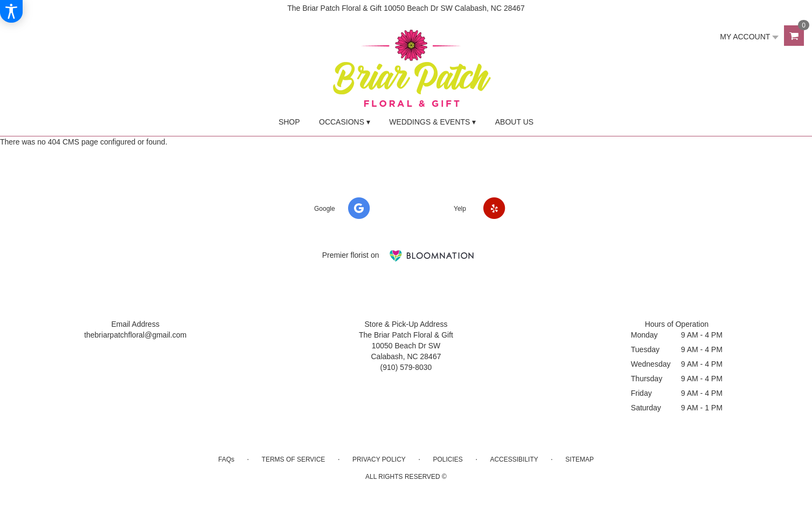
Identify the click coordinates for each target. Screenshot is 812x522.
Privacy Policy (379, 459)
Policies (447, 459)
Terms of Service (294, 459)
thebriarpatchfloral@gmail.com (135, 335)
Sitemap (579, 459)
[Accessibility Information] (11, 11)
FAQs (226, 459)
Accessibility (514, 459)
